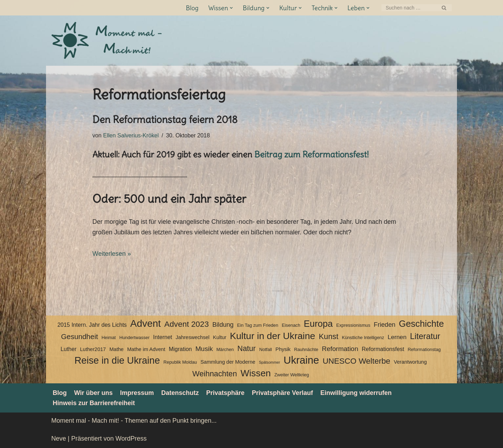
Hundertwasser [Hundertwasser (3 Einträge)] (135, 337)
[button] (231, 8)
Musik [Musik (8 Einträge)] (204, 349)
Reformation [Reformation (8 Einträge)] (340, 349)
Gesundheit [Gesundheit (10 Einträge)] (80, 336)
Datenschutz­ (180, 393)
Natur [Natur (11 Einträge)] (247, 349)
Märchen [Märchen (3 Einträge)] (225, 349)
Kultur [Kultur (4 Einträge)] (220, 337)
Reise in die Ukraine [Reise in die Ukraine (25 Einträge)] (117, 361)
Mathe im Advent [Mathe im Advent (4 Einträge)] (146, 349)
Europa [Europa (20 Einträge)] (318, 324)
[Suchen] (409, 8)
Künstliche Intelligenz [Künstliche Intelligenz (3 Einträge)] (363, 337)
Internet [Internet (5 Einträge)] (163, 337)
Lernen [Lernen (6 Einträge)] (397, 337)
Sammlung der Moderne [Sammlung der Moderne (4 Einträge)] (228, 362)
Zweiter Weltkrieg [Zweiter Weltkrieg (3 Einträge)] (292, 375)
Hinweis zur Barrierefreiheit (94, 403)
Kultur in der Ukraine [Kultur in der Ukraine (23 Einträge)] (272, 336)
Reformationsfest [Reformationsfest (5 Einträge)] (383, 349)
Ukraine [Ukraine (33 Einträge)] (301, 360)
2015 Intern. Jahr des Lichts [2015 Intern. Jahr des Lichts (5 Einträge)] (92, 325)
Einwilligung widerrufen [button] (356, 393)
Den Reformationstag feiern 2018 (165, 119)
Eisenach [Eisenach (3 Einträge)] (291, 325)
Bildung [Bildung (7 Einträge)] (223, 325)
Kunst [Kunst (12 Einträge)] (328, 336)
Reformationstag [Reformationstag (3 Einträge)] (424, 349)
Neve (59, 439)
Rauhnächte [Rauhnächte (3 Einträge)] (306, 349)
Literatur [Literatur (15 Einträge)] (425, 336)
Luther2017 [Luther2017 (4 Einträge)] (93, 349)
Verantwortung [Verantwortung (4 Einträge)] (410, 362)
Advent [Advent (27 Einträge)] (146, 324)
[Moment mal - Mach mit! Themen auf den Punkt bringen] (107, 41)
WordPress (131, 439)
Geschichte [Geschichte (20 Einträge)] (422, 324)
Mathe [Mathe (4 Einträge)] (116, 349)
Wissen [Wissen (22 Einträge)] (256, 373)
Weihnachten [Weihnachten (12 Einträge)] (214, 374)
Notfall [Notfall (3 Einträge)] (266, 349)
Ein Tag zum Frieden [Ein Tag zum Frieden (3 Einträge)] (258, 325)
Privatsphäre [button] (225, 393)
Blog (192, 8)
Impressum (137, 393)
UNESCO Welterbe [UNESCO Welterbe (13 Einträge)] (356, 361)
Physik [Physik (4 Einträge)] (283, 349)
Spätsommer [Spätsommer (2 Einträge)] (269, 362)
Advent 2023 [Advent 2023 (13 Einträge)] (187, 324)
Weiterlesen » (112, 254)
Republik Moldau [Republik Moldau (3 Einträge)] (180, 362)
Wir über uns (93, 393)
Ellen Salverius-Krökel (131, 135)
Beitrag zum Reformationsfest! (312, 154)
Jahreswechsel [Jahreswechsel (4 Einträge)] (192, 337)
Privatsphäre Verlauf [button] (282, 393)
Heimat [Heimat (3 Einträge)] (109, 337)
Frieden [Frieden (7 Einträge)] (384, 325)
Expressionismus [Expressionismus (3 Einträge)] (353, 325)
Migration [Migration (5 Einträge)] (180, 349)
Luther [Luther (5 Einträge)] (68, 349)
